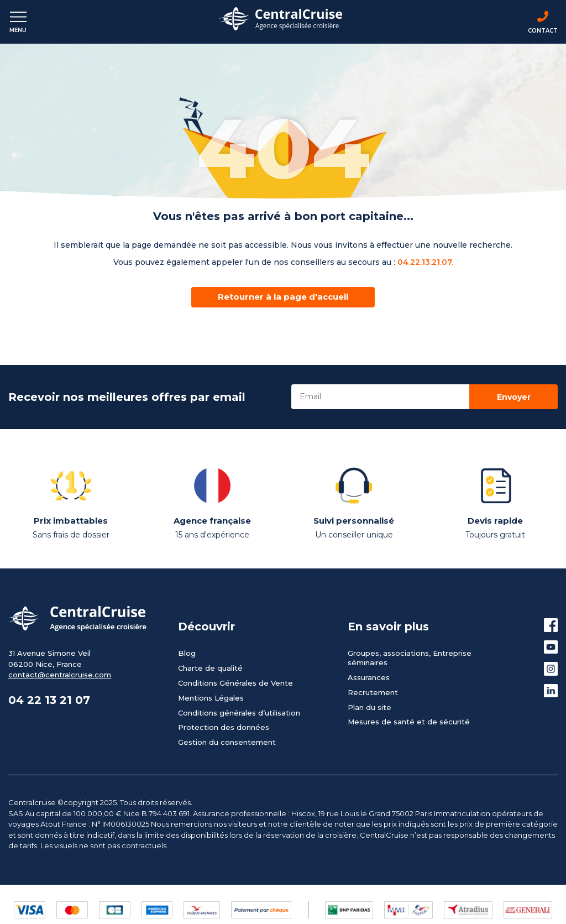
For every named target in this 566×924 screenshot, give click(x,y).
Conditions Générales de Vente (235, 683)
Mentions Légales (211, 698)
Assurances (369, 677)
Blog (187, 653)
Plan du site (370, 707)
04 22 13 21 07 (49, 700)
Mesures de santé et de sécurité (409, 722)
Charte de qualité (210, 668)
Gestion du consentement (227, 742)
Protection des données (224, 727)
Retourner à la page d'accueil (283, 297)
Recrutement (373, 692)
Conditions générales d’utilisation (239, 713)
